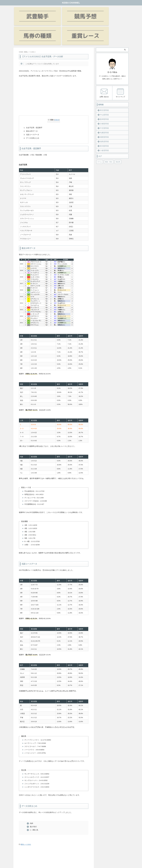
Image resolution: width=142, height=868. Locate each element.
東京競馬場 (103, 83)
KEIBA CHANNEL (71, 3)
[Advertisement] (54, 72)
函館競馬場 (103, 110)
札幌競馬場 (103, 105)
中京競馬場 (103, 101)
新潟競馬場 (103, 119)
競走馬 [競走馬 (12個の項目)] (118, 135)
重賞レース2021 (26, 817)
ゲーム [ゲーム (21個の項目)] (100, 135)
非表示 (57, 93)
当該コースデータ (33, 108)
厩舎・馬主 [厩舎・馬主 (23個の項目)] (109, 135)
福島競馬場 (103, 114)
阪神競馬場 (103, 92)
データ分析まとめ (33, 111)
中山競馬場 (103, 88)
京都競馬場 (103, 96)
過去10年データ (32, 104)
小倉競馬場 (103, 123)
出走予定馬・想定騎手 (34, 101)
